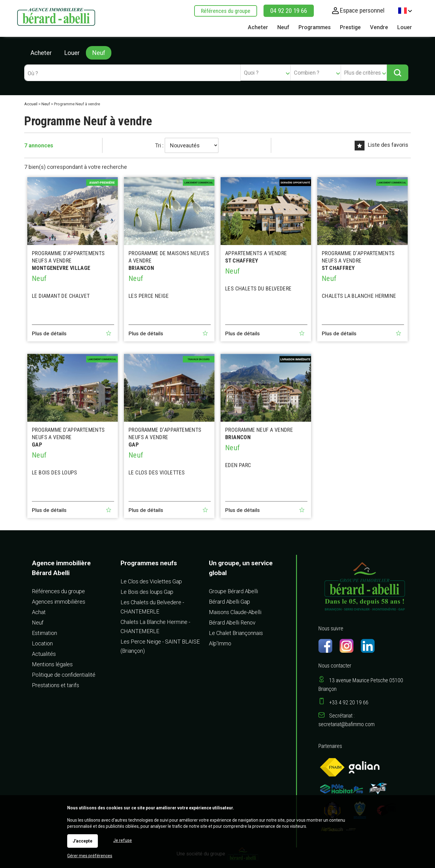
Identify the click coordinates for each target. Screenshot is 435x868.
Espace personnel (362, 10)
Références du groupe (226, 11)
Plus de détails (49, 333)
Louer (72, 53)
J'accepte (83, 841)
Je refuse (123, 840)
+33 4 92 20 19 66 (349, 702)
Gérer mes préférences (90, 856)
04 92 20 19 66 (289, 11)
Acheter (41, 53)
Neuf (99, 53)
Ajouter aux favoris (109, 333)
